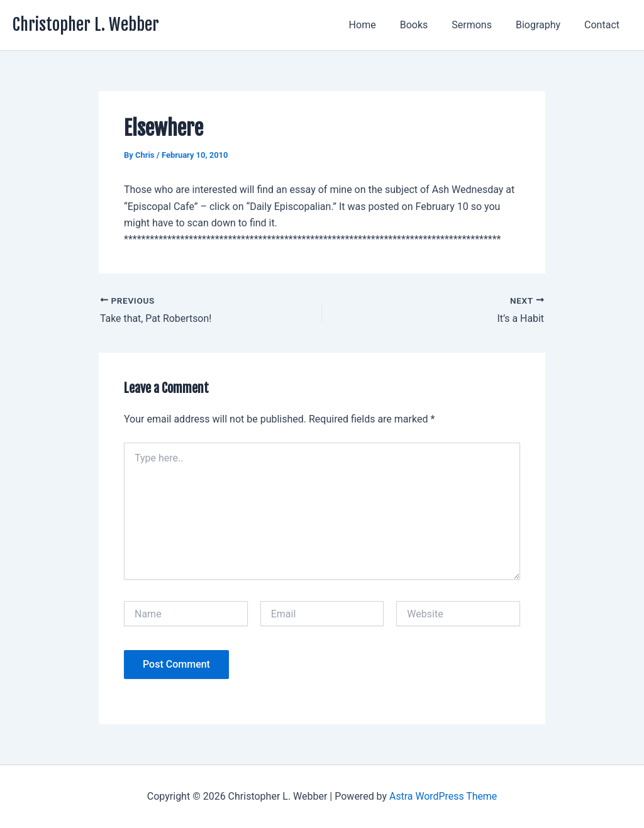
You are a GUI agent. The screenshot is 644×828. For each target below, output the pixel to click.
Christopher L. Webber (86, 25)
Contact (604, 25)
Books (427, 25)
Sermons (481, 25)
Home (380, 25)
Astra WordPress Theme (443, 796)
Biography (544, 25)
